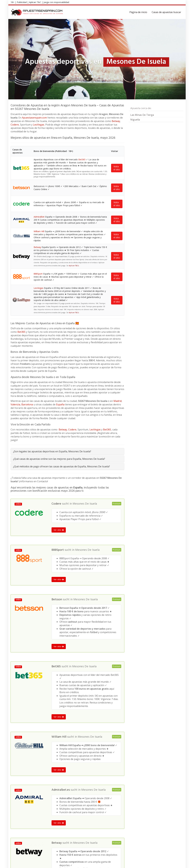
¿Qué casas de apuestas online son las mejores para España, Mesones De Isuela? (59, 459)
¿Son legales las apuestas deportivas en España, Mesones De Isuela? (52, 451)
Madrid (118, 401)
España (60, 404)
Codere (15, 125)
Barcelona (27, 404)
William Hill (39, 231)
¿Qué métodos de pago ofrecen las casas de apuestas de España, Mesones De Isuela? (61, 466)
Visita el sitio (117, 168)
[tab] (67, 451)
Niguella (135, 120)
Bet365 (82, 159)
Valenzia (15, 404)
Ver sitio (59, 530)
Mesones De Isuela (85, 504)
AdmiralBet (39, 217)
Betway (116, 121)
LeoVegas (39, 125)
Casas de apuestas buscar (166, 12)
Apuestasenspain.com (34, 118)
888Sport (38, 274)
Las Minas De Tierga (142, 115)
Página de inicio (138, 12)
